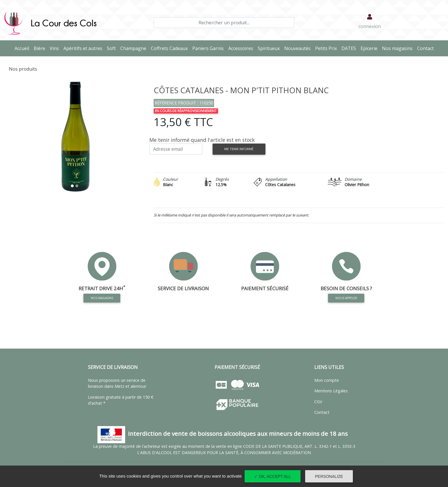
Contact (427, 48)
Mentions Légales (331, 391)
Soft (112, 48)
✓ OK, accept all (273, 476)
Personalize (329, 476)
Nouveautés (299, 48)
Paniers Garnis (209, 48)
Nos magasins (398, 48)
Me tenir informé (239, 149)
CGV (318, 402)
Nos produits (23, 69)
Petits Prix (327, 48)
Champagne (134, 48)
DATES (350, 48)
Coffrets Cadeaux (170, 48)
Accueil (23, 48)
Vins (55, 48)
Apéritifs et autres (84, 48)
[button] (15, 138)
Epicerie (370, 48)
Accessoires (242, 48)
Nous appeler (346, 298)
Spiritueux (270, 48)
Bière (41, 48)
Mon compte (327, 380)
